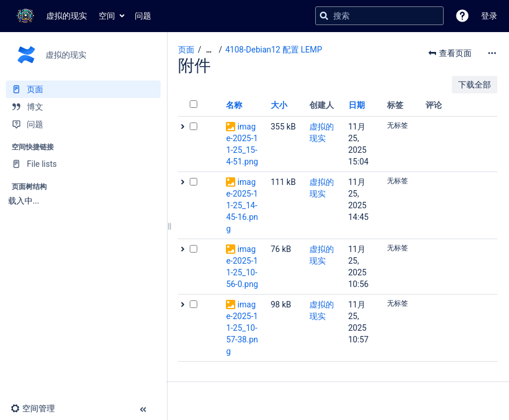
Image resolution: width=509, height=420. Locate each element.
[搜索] (324, 16)
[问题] (83, 124)
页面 (186, 50)
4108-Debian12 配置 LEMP (274, 50)
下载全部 (475, 85)
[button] (462, 16)
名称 (234, 105)
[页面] (83, 89)
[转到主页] (49, 16)
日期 (357, 105)
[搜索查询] (379, 16)
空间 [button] (107, 16)
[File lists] (83, 164)
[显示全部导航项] (209, 50)
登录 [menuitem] (489, 16)
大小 (279, 105)
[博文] (83, 107)
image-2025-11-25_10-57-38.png (242, 328)
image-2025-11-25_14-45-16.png (242, 205)
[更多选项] (492, 53)
